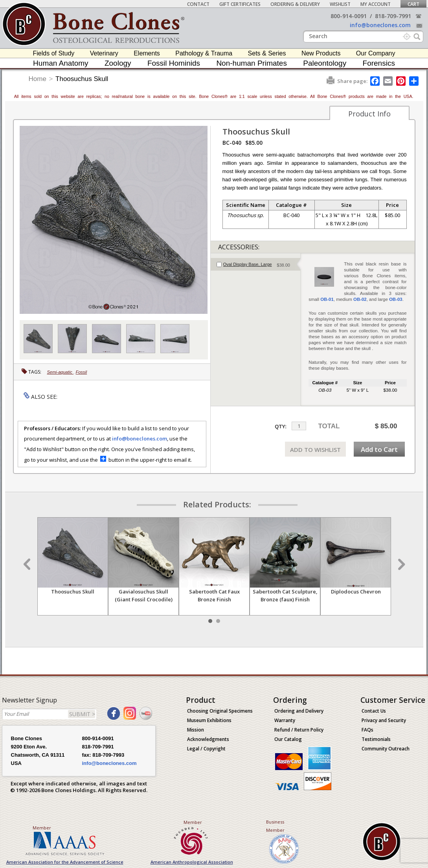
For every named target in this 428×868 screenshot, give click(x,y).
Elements (147, 53)
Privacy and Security (384, 720)
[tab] (256, 264)
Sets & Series (267, 53)
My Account (376, 4)
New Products (321, 53)
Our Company (376, 53)
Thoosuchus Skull (82, 79)
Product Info (369, 114)
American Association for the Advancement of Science (65, 862)
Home (38, 79)
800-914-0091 (349, 16)
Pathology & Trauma (204, 53)
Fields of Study (54, 53)
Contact (198, 4)
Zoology (118, 63)
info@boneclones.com (380, 25)
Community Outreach (386, 749)
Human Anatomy (61, 63)
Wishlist (340, 4)
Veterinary (104, 53)
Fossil (82, 372)
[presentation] (256, 264)
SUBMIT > (82, 714)
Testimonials (376, 739)
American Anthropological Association (192, 862)
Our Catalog (288, 739)
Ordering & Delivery (295, 4)
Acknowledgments (208, 739)
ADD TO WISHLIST (315, 450)
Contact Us (374, 711)
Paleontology (325, 63)
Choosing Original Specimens (220, 711)
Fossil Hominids (174, 63)
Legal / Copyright (206, 749)
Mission (196, 730)
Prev (28, 564)
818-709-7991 (393, 16)
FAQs (367, 730)
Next (400, 564)
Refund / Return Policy (299, 730)
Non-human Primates (252, 63)
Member (42, 828)
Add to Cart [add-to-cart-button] (379, 449)
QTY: (281, 427)
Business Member (275, 826)
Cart (413, 4)
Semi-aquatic (60, 372)
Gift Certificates (240, 4)
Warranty (285, 720)
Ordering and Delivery (299, 711)
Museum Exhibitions (209, 720)
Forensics (379, 63)
